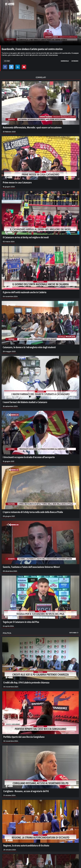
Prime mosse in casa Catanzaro (17, 182)
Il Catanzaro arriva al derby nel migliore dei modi (26, 237)
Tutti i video (74, 633)
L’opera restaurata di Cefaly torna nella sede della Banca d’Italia (33, 512)
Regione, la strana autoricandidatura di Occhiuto (26, 845)
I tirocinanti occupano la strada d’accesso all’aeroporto (29, 457)
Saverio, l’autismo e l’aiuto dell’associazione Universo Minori (31, 567)
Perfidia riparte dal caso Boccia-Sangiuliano (24, 737)
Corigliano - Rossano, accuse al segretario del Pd (26, 791)
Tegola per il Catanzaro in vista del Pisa (21, 622)
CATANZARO (75, 61)
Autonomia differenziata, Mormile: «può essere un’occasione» (32, 127)
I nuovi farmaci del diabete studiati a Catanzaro (25, 402)
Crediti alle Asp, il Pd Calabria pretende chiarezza (26, 682)
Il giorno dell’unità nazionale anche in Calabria (25, 292)
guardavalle (65, 61)
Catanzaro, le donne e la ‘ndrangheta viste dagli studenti (29, 347)
